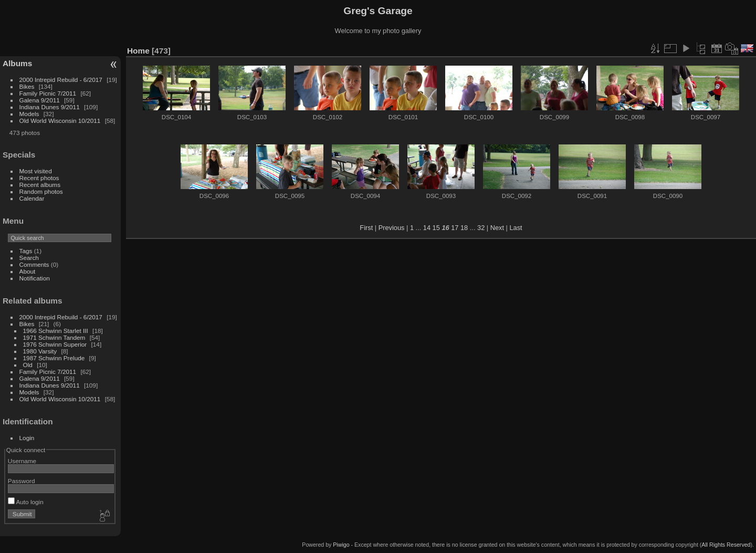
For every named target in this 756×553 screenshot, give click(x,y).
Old (28, 365)
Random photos (41, 191)
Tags (26, 251)
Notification (35, 278)
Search (29, 258)
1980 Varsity (40, 351)
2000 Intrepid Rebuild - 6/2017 (61, 80)
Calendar (32, 198)
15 (436, 228)
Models (29, 114)
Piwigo (341, 545)
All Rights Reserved (726, 545)
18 (464, 228)
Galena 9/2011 (40, 100)
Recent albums (40, 185)
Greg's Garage (378, 11)
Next (497, 228)
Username (22, 461)
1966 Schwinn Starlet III (56, 331)
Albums (17, 63)
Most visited (36, 171)
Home (138, 51)
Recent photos (39, 178)
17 (455, 228)
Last (516, 228)
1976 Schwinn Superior (55, 344)
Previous (392, 228)
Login (27, 438)
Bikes (27, 86)
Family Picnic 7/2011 (48, 93)
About (28, 271)
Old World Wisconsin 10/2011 (60, 121)
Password (22, 481)
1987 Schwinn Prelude (54, 358)
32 (481, 228)
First (366, 228)
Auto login (26, 502)
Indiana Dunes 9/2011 (50, 107)
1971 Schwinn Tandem (54, 337)
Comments (34, 264)
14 (427, 228)
